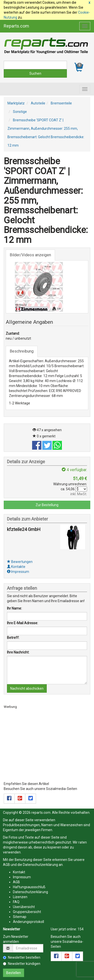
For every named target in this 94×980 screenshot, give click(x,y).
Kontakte (16, 567)
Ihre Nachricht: (18, 652)
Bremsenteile (61, 103)
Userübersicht (24, 907)
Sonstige (20, 112)
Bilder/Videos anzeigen (30, 255)
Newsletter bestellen (22, 957)
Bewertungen (20, 562)
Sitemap (20, 917)
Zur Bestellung (47, 505)
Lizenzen (20, 897)
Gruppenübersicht (27, 912)
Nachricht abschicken (27, 688)
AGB (6, 865)
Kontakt (19, 872)
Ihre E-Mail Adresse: (23, 623)
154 (81, 929)
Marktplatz (16, 103)
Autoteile (38, 103)
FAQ (16, 902)
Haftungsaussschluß (29, 887)
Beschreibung (22, 351)
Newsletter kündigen (22, 964)
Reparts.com (16, 26)
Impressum (18, 572)
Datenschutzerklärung (40, 865)
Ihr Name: (14, 608)
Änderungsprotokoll (28, 922)
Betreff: (13, 638)
